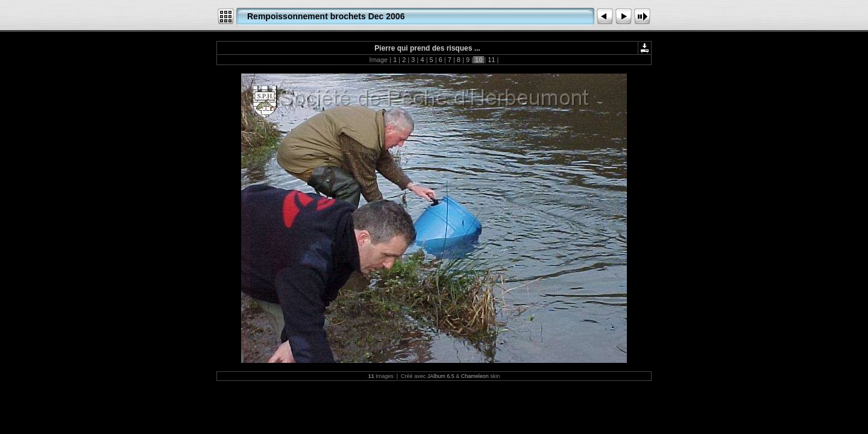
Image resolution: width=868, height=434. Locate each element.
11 (491, 60)
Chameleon (475, 376)
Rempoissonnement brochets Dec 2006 (326, 16)
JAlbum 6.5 (441, 376)
